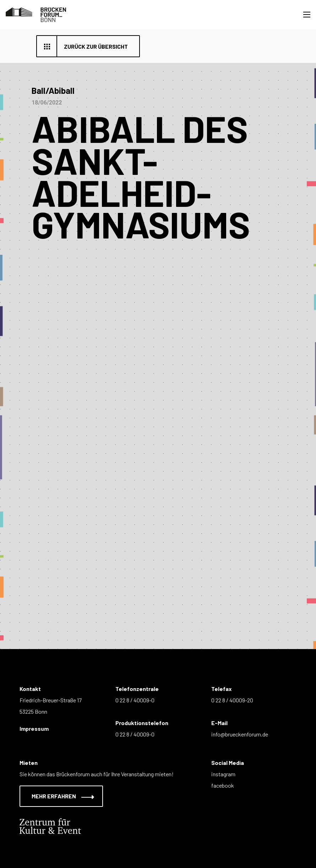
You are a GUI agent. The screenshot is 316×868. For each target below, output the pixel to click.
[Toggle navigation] (307, 15)
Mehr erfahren (58, 796)
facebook (223, 785)
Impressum (34, 728)
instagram (223, 774)
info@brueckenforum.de (240, 734)
